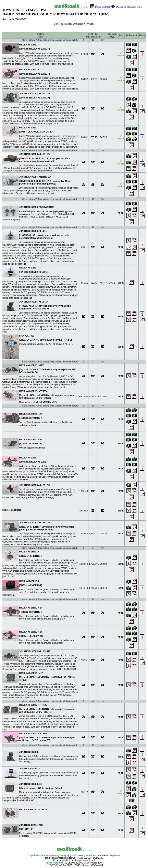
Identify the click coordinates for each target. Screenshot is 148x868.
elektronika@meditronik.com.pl (60, 858)
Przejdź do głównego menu (127, 7)
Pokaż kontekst (100, 7)
